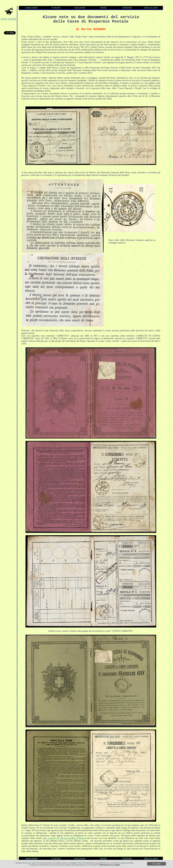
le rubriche (56, 8)
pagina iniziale (32, 8)
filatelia (103, 8)
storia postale (8, 19)
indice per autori (151, 8)
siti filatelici (127, 8)
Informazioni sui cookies (110, 865)
